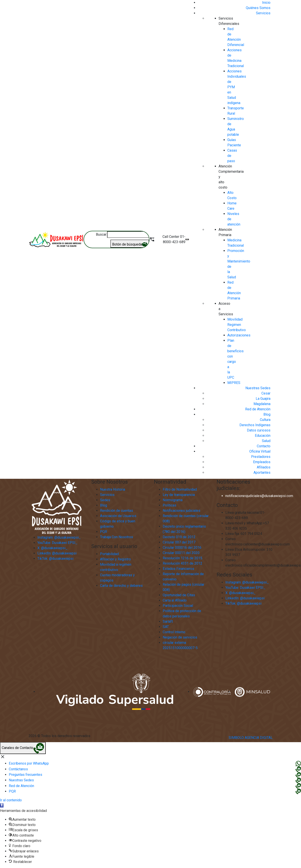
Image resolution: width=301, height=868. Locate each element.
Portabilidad (109, 554)
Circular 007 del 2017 (179, 542)
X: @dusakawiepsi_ (240, 593)
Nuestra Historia (113, 489)
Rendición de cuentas (117, 511)
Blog (104, 505)
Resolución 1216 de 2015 (182, 558)
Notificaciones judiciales (182, 511)
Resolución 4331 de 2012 (182, 563)
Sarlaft (168, 621)
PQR (104, 532)
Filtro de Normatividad (180, 489)
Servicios (107, 495)
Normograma (173, 500)
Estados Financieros (178, 569)
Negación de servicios (180, 637)
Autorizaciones (239, 335)
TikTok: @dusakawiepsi (243, 603)
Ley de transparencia (179, 495)
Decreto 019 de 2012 (179, 537)
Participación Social (178, 606)
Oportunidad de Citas (179, 595)
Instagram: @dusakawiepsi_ (247, 582)
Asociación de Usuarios (118, 516)
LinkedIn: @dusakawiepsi (245, 598)
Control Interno (174, 632)
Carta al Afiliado (175, 600)
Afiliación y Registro (115, 559)
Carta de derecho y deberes (121, 586)
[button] (2, 805)
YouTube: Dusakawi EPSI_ (245, 588)
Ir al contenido (11, 800)
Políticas (170, 505)
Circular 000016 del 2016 (182, 548)
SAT (166, 627)
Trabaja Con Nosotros (117, 537)
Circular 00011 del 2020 (181, 553)
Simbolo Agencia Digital (251, 738)
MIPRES (234, 383)
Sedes (105, 500)
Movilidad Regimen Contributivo (237, 325)
